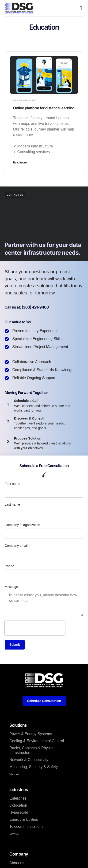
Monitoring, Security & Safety (34, 767)
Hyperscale (19, 812)
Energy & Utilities (24, 819)
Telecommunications (26, 826)
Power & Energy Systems (31, 734)
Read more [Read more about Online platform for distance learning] (20, 162)
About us (17, 863)
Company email (16, 546)
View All (14, 774)
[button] (81, 8)
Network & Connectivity (29, 760)
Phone (9, 566)
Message (11, 587)
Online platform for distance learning (44, 108)
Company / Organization (22, 525)
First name (12, 484)
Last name (12, 504)
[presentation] (35, 628)
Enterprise (18, 798)
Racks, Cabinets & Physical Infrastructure (32, 750)
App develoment (25, 100)
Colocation (18, 805)
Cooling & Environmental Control (37, 741)
